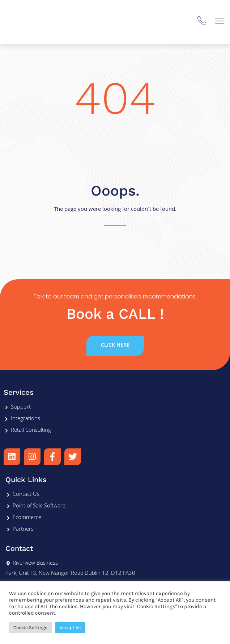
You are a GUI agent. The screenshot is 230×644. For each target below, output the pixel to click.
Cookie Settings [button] (30, 628)
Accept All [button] (70, 628)
